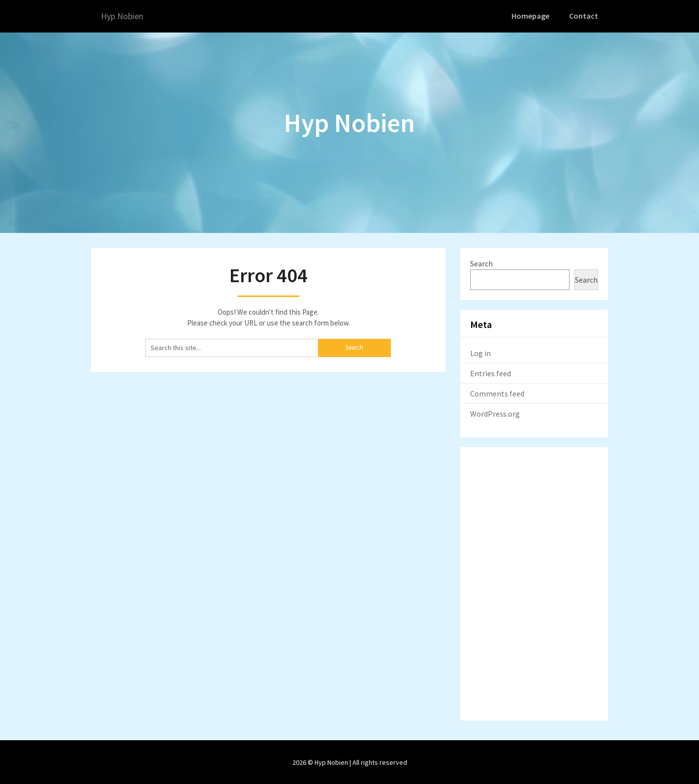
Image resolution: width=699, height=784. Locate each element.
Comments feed (497, 392)
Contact (584, 16)
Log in (480, 352)
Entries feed (491, 372)
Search (481, 262)
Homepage (532, 16)
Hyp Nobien (126, 16)
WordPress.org (495, 413)
